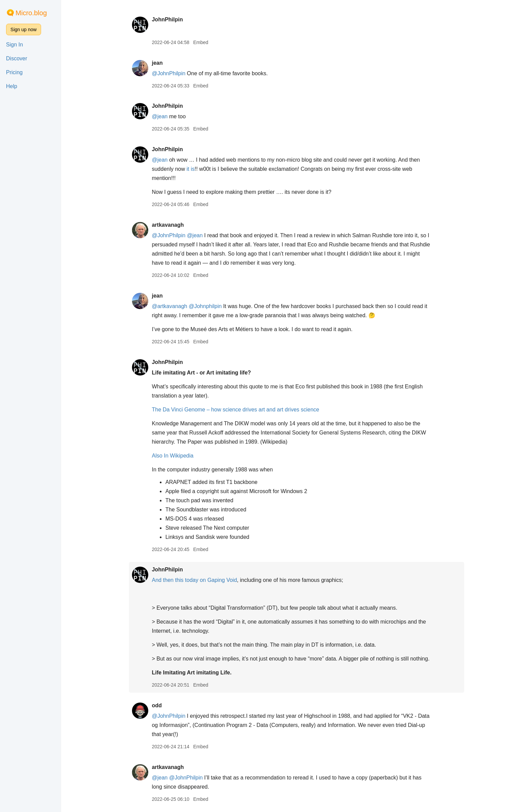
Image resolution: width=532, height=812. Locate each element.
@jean (160, 116)
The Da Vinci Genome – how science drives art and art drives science (235, 410)
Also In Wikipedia (173, 456)
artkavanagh (168, 225)
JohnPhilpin (167, 19)
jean (157, 63)
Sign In (15, 45)
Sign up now (24, 29)
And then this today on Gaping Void (194, 580)
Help (12, 86)
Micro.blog (31, 13)
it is (191, 169)
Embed (201, 42)
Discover (17, 58)
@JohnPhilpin (168, 73)
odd (157, 705)
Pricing (14, 72)
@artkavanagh (169, 306)
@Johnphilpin (205, 306)
